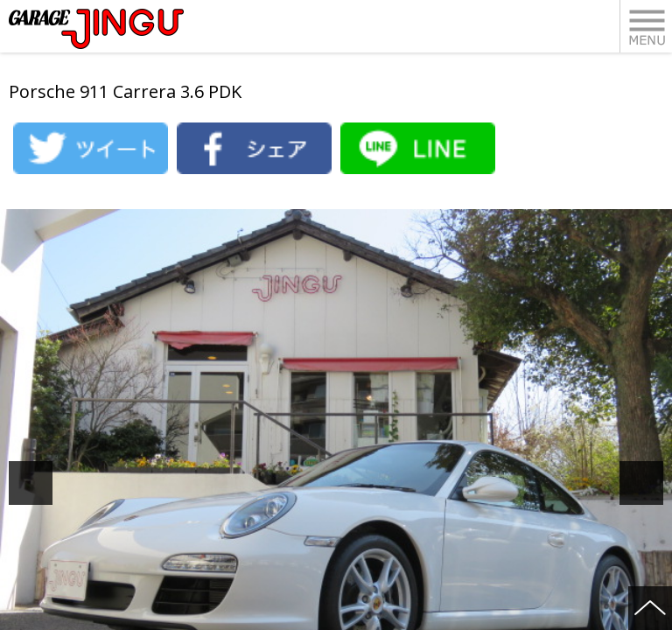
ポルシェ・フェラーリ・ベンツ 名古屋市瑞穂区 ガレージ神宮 (96, 29)
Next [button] (661, 483)
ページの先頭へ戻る (650, 608)
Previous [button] (50, 483)
